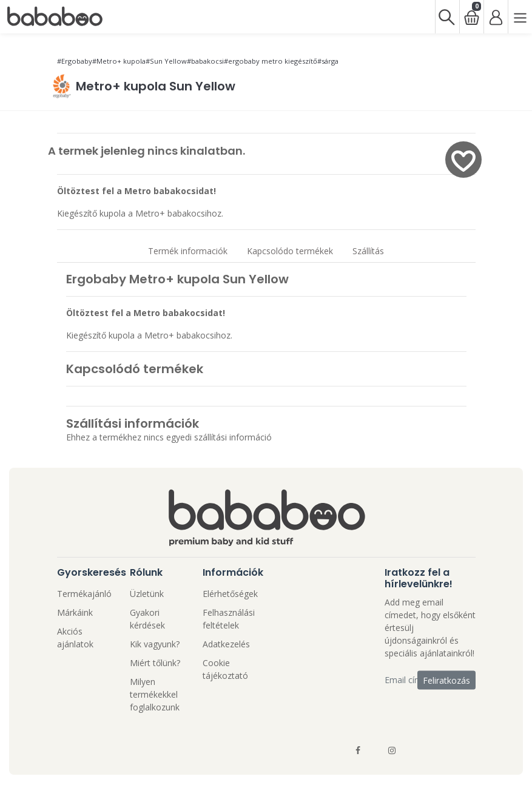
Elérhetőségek (230, 594)
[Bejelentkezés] (496, 17)
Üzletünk (147, 594)
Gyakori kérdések (147, 619)
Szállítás (368, 251)
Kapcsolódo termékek (290, 251)
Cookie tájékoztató (225, 669)
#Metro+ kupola (119, 61)
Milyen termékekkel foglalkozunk (155, 694)
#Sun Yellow (166, 61)
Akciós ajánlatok (75, 638)
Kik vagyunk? (155, 644)
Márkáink (75, 612)
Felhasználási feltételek (229, 619)
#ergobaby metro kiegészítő (271, 61)
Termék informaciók (188, 251)
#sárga (328, 61)
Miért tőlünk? (155, 663)
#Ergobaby (75, 61)
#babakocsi (205, 61)
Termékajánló (84, 594)
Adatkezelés (226, 644)
